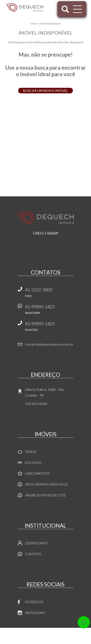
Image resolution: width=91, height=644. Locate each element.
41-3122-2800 (49, 294)
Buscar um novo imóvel (45, 91)
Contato (33, 554)
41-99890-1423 (49, 311)
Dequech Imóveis (45, 218)
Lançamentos (37, 473)
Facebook (34, 602)
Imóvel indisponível (50, 23)
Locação (33, 463)
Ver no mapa (36, 404)
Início (33, 23)
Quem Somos (37, 543)
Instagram (35, 613)
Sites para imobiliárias (45, 643)
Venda (31, 452)
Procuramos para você (46, 484)
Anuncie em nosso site (45, 495)
